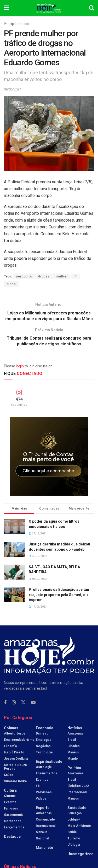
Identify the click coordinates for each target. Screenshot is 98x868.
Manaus (42, 833)
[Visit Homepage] (49, 8)
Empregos (44, 740)
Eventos (10, 803)
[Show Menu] (6, 8)
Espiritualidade (49, 762)
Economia (45, 728)
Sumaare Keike (15, 782)
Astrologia (44, 768)
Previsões (44, 793)
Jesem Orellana (16, 759)
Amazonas (44, 814)
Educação (75, 814)
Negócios (43, 747)
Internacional (46, 826)
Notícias (26, 24)
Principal (10, 24)
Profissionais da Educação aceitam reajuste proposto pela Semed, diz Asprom (60, 595)
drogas (44, 276)
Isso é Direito (14, 753)
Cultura (10, 791)
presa (11, 284)
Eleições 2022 (78, 786)
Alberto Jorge (15, 734)
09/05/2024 (13, 89)
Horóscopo (13, 822)
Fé (38, 786)
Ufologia (74, 845)
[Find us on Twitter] (23, 703)
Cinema (10, 796)
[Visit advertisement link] (49, 457)
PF (76, 276)
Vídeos (41, 799)
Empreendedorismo (19, 740)
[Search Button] (91, 8)
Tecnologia (44, 753)
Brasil (72, 740)
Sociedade (77, 808)
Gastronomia (14, 815)
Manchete (44, 848)
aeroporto (24, 276)
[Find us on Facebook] (5, 703)
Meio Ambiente (79, 826)
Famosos (11, 809)
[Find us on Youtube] (33, 703)
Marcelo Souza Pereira (15, 767)
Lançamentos (14, 828)
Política (74, 768)
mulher (62, 276)
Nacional (42, 839)
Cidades (74, 747)
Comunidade (45, 820)
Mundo (73, 759)
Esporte (43, 808)
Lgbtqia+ (74, 820)
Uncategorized (80, 854)
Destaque (12, 837)
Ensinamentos (47, 774)
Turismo (74, 839)
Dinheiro (42, 734)
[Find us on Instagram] (14, 703)
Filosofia (10, 747)
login (20, 366)
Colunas (11, 728)
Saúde (9, 775)
